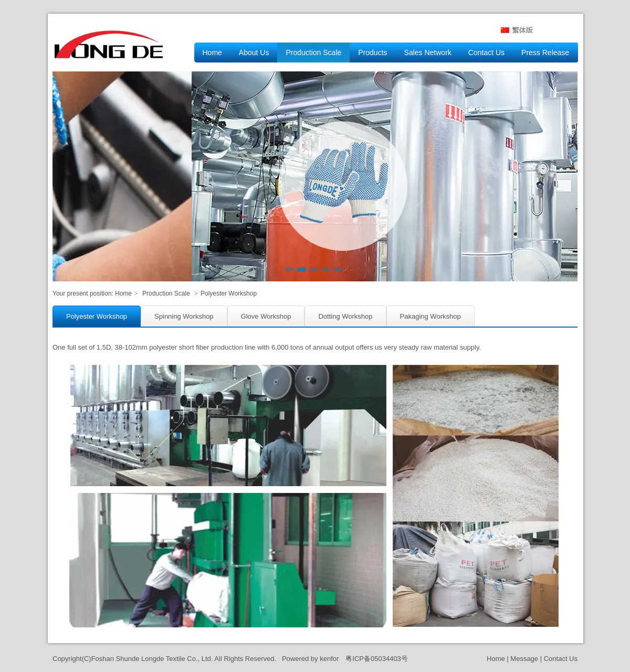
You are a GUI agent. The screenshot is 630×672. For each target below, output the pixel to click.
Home (123, 293)
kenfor (329, 659)
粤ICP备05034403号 (377, 659)
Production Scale (166, 293)
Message (524, 659)
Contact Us (561, 659)
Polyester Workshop (229, 293)
